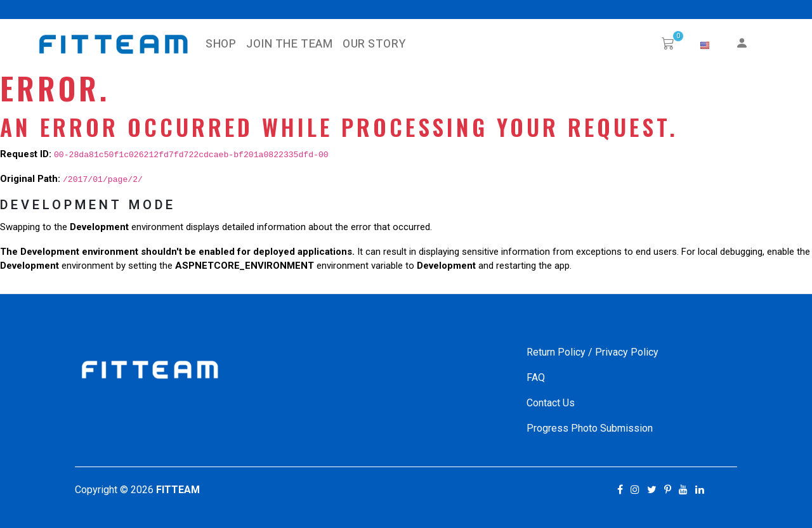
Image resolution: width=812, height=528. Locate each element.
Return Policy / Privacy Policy (593, 352)
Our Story (374, 44)
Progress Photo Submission (590, 428)
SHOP (221, 44)
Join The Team (289, 44)
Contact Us (551, 403)
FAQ (536, 377)
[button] (705, 46)
